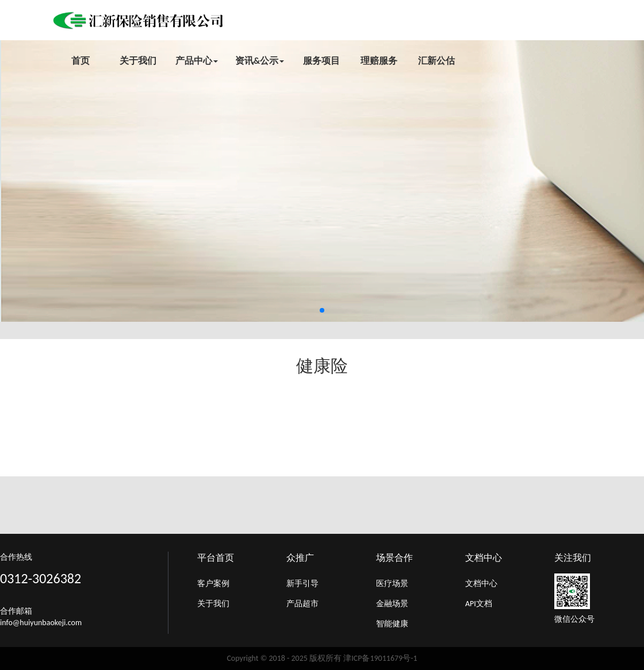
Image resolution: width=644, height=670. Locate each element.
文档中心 (481, 584)
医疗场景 (392, 584)
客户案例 (213, 584)
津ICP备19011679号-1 (380, 658)
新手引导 (302, 584)
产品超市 (302, 604)
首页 (80, 61)
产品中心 (197, 61)
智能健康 (392, 624)
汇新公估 (436, 61)
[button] (322, 310)
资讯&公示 (260, 61)
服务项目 (321, 61)
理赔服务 (379, 61)
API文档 (479, 604)
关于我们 (138, 61)
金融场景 (392, 604)
